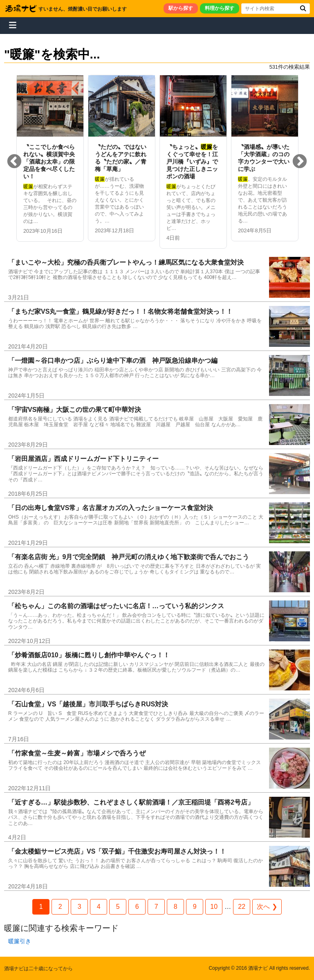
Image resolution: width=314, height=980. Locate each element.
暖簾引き (20, 941)
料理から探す (220, 8)
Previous (14, 162)
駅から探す (181, 8)
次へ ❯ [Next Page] (267, 907)
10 (214, 907)
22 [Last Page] (242, 907)
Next (300, 162)
